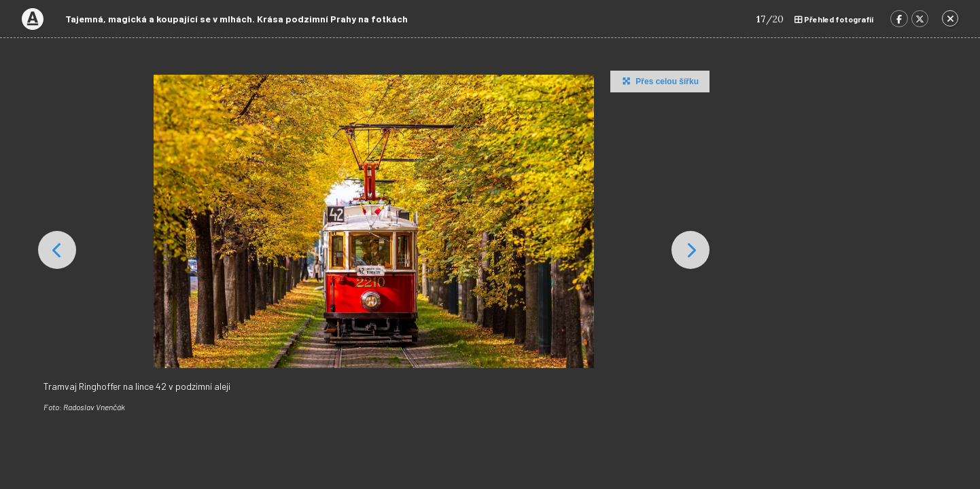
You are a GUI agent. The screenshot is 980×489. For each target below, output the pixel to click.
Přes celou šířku (659, 81)
